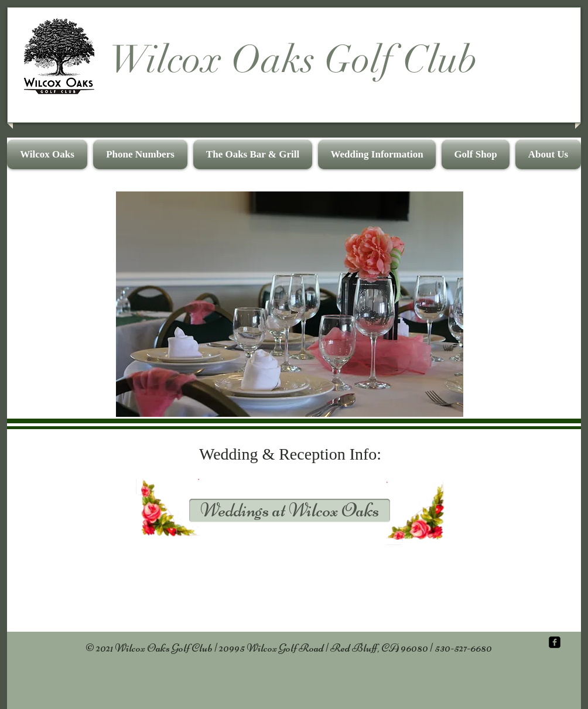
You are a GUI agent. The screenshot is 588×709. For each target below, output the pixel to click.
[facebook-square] (555, 642)
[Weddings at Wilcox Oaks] (290, 511)
